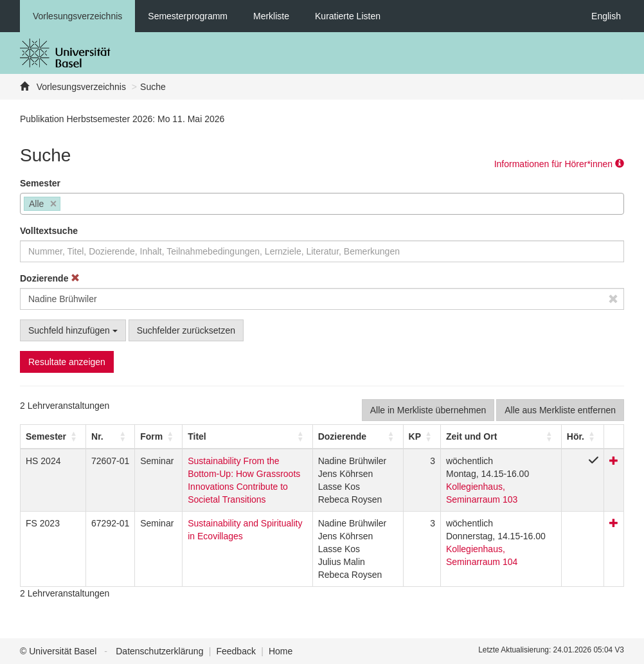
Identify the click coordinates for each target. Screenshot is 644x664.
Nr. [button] (97, 436)
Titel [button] (197, 436)
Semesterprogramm (188, 16)
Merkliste (271, 16)
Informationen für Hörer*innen (559, 164)
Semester (40, 183)
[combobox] (322, 204)
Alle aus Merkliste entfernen (560, 410)
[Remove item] (54, 204)
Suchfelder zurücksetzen (186, 330)
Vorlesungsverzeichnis (77, 16)
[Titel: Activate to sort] (247, 436)
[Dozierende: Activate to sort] (358, 436)
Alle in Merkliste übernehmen (428, 410)
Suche (153, 87)
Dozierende (50, 278)
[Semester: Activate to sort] (53, 436)
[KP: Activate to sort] (422, 436)
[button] (46, 436)
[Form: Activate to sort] (159, 436)
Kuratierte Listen (348, 16)
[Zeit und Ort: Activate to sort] (501, 436)
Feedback (236, 651)
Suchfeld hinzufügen (73, 330)
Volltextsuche (49, 231)
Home (281, 651)
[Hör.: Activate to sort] (582, 436)
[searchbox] (67, 205)
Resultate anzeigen (67, 362)
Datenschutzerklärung (159, 651)
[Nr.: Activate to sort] (111, 436)
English (606, 16)
